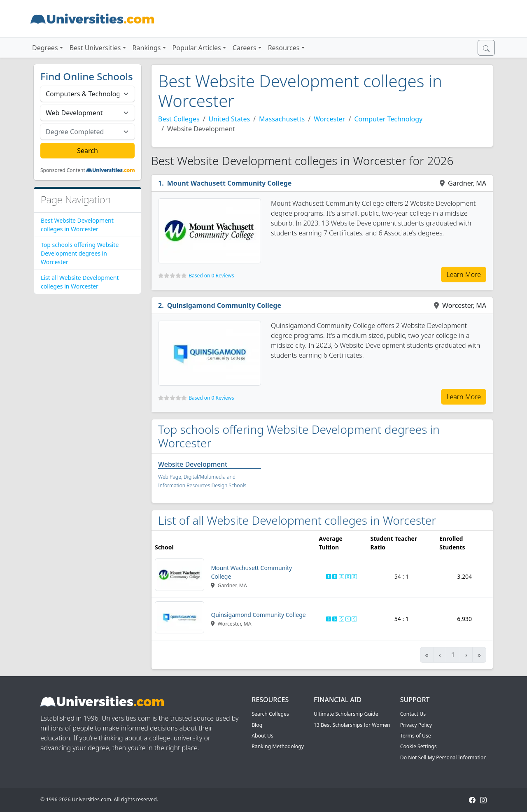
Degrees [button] (45, 48)
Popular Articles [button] (197, 48)
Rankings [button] (147, 48)
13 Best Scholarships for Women (352, 725)
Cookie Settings (419, 746)
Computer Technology (388, 119)
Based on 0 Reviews (211, 276)
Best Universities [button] (95, 48)
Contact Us (413, 714)
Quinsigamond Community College (224, 305)
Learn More (464, 275)
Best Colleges (179, 119)
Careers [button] (245, 48)
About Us (262, 736)
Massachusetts (282, 119)
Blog (257, 725)
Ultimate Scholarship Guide (346, 714)
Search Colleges (270, 714)
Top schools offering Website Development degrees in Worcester (80, 253)
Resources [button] (284, 48)
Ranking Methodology (278, 746)
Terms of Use (416, 736)
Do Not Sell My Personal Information (443, 757)
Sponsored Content (63, 170)
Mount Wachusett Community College (230, 183)
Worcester (329, 119)
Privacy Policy (416, 725)
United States (230, 119)
